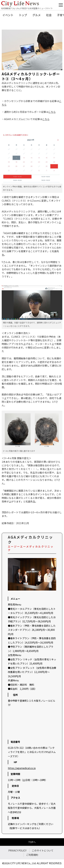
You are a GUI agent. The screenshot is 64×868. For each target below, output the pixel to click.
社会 (49, 15)
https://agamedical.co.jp (22, 768)
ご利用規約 (32, 855)
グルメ (37, 15)
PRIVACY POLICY (17, 850)
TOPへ (32, 842)
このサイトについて (43, 850)
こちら (52, 112)
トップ (23, 15)
